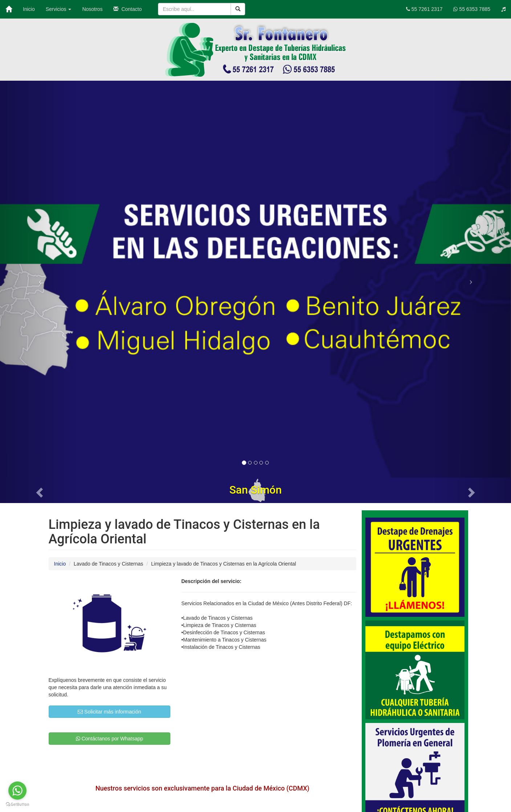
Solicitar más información (109, 712)
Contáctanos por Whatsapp (110, 739)
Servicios (59, 9)
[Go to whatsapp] (17, 791)
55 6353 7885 (472, 9)
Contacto (127, 9)
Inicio (29, 9)
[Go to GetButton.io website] (17, 805)
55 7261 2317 (424, 9)
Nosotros (92, 9)
